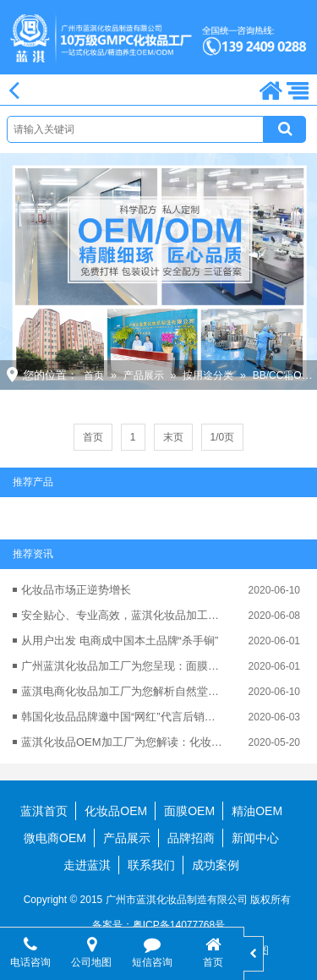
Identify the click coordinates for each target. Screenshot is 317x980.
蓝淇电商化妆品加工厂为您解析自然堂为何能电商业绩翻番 (123, 691)
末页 (173, 437)
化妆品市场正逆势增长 (76, 590)
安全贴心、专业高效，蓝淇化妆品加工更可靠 (123, 615)
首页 (94, 375)
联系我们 (151, 865)
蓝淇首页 (44, 811)
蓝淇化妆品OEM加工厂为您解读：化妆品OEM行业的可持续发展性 (123, 742)
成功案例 (216, 865)
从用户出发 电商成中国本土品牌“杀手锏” (120, 641)
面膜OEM (189, 811)
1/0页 (223, 437)
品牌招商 (191, 838)
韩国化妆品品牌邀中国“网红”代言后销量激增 (123, 717)
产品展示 (144, 375)
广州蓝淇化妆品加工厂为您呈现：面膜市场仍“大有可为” (123, 666)
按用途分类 (208, 375)
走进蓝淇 (87, 865)
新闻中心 (255, 838)
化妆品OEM (116, 811)
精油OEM (257, 811)
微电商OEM (55, 838)
